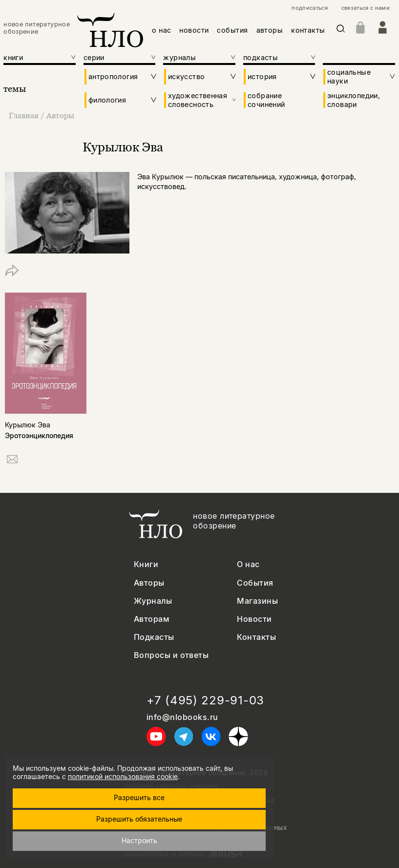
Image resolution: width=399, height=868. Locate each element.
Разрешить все (139, 797)
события (232, 30)
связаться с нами (366, 8)
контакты (308, 30)
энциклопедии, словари (354, 100)
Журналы (153, 601)
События (255, 583)
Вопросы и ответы (171, 655)
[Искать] (341, 30)
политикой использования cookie (123, 776)
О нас (248, 564)
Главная (25, 115)
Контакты (256, 637)
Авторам (152, 619)
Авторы (60, 115)
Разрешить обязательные (139, 819)
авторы (270, 30)
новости (194, 30)
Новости (254, 619)
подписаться (310, 8)
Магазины (257, 601)
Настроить (139, 840)
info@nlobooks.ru (182, 717)
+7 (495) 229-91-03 (205, 700)
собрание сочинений (266, 100)
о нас (161, 30)
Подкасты (154, 637)
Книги (146, 564)
